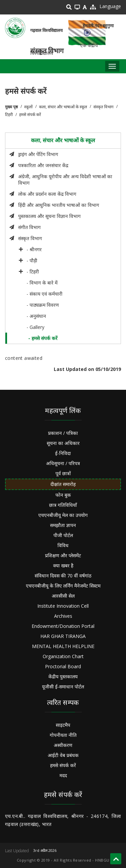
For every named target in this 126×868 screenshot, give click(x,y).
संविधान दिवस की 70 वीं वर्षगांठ (63, 576)
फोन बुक (63, 495)
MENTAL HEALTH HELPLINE (63, 646)
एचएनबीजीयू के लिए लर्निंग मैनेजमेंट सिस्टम (63, 586)
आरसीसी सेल (63, 596)
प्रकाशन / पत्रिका (63, 433)
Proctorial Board (63, 666)
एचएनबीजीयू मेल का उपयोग (63, 515)
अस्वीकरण (63, 745)
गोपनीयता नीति (63, 735)
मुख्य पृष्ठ (11, 107)
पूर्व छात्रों (63, 473)
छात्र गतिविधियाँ (63, 505)
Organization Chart (63, 656)
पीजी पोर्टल (63, 535)
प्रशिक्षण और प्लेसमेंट (63, 555)
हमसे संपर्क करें (63, 765)
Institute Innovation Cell (63, 606)
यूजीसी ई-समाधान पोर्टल (63, 687)
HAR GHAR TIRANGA (63, 636)
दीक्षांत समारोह (63, 484)
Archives (63, 616)
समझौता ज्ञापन (63, 525)
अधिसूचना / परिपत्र (63, 463)
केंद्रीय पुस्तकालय (63, 676)
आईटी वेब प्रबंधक (63, 755)
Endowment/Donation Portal (63, 626)
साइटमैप (63, 725)
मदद (63, 775)
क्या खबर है (63, 565)
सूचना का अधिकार (63, 443)
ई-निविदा (63, 453)
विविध (63, 545)
